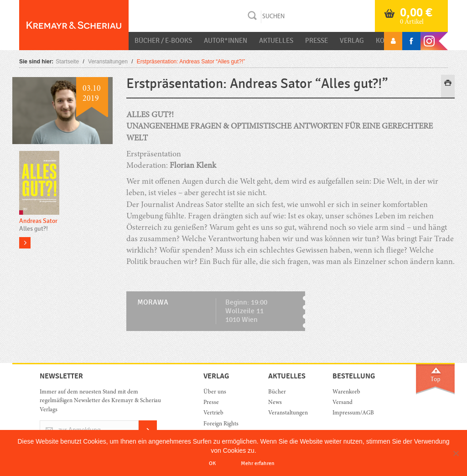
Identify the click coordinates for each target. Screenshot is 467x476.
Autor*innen (226, 41)
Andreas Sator (38, 221)
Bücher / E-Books (163, 41)
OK (212, 463)
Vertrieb (213, 413)
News (275, 403)
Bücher (277, 392)
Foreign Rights (221, 424)
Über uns (215, 392)
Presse (317, 41)
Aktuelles (276, 41)
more (25, 243)
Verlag (352, 41)
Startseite (67, 62)
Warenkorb (346, 392)
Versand (342, 403)
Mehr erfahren (258, 463)
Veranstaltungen (108, 62)
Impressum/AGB (353, 413)
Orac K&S (74, 25)
